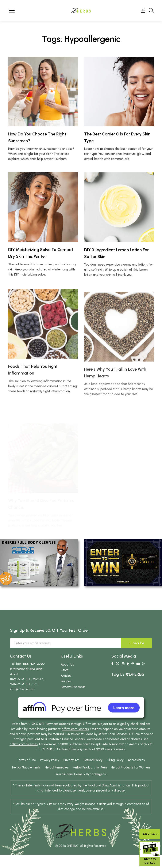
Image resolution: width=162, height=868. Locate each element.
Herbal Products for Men (90, 767)
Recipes (66, 681)
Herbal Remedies (57, 767)
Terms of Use (26, 760)
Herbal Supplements (26, 767)
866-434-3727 (34, 664)
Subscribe (136, 643)
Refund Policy (93, 760)
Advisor (150, 834)
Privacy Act (72, 760)
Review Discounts (73, 687)
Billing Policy (115, 760)
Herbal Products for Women (130, 767)
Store (65, 670)
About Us (67, 665)
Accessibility (136, 760)
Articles (66, 676)
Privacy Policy (50, 760)
